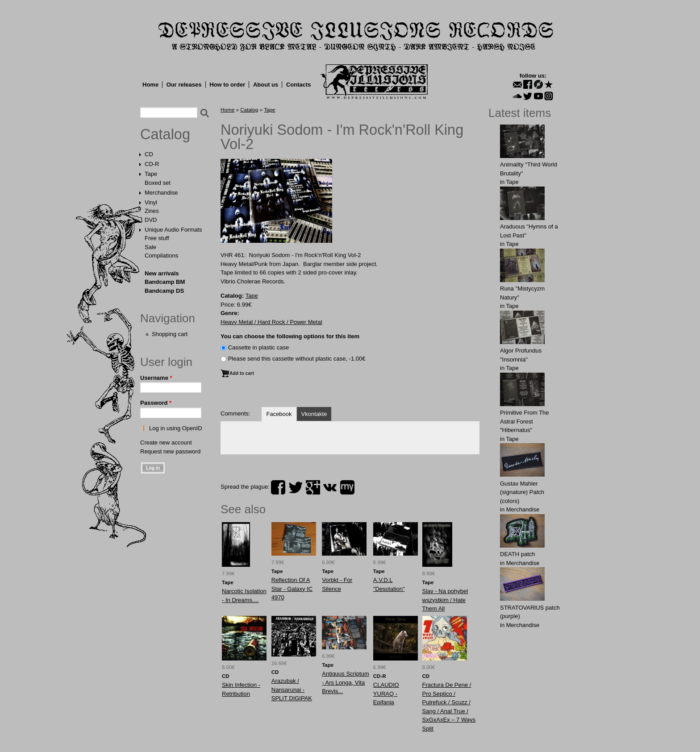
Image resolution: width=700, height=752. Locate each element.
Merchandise (161, 193)
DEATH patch (518, 554)
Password (156, 403)
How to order (227, 85)
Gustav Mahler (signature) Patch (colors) (522, 492)
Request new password (170, 451)
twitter (296, 487)
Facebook (279, 414)
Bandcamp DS (164, 291)
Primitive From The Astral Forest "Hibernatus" (525, 421)
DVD (151, 220)
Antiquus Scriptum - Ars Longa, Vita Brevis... (346, 682)
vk (330, 487)
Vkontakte (314, 414)
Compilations (161, 256)
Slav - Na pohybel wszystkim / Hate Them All (445, 600)
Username (156, 378)
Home (150, 85)
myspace (347, 487)
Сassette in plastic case (259, 347)
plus (313, 487)
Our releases (184, 85)
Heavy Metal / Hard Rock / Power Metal (271, 322)
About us (266, 85)
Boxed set (158, 183)
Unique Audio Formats (173, 230)
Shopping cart (170, 334)
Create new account (166, 442)
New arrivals (162, 273)
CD (149, 154)
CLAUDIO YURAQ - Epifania (386, 694)
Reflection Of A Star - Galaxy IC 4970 (292, 589)
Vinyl (151, 202)
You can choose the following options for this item (290, 336)
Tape (151, 174)
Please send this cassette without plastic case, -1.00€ (297, 359)
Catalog (165, 134)
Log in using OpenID (176, 428)
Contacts (299, 85)
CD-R (152, 164)
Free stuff (157, 238)
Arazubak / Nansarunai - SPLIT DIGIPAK (292, 690)
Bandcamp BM (165, 282)
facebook (278, 487)
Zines (152, 211)
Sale (150, 247)
